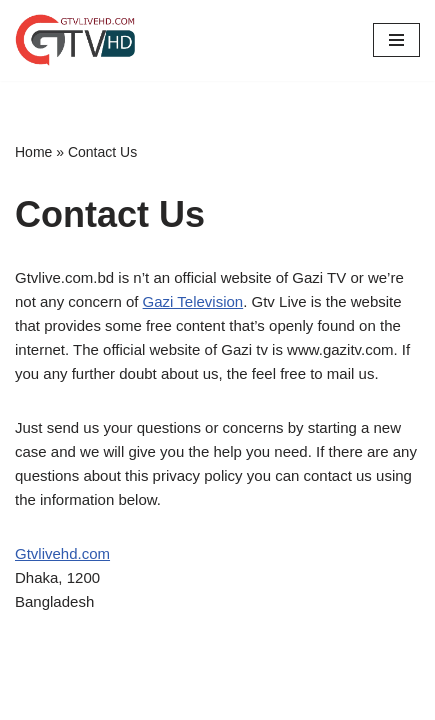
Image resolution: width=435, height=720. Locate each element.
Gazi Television (193, 301)
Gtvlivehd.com (62, 553)
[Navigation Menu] (396, 40)
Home (33, 152)
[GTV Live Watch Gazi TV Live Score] (75, 40)
